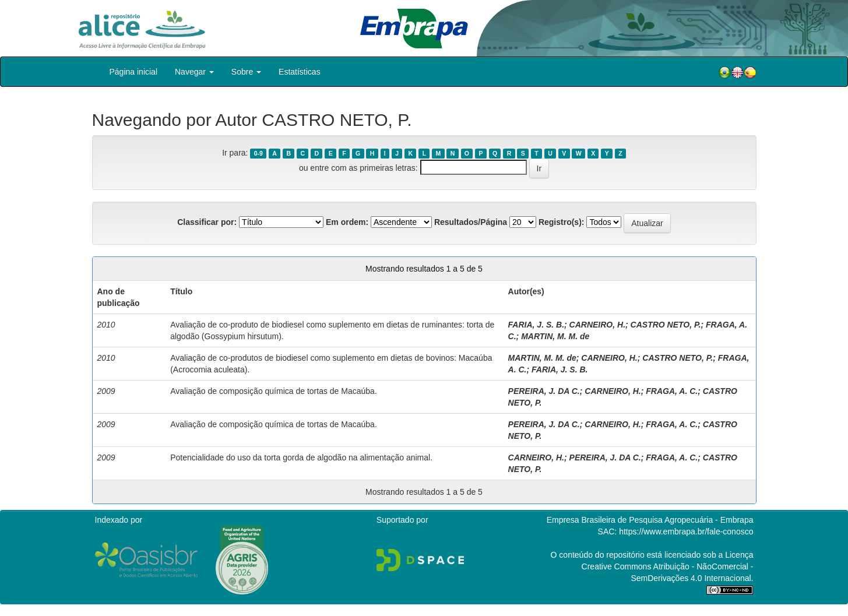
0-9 (258, 153)
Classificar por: (207, 222)
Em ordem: (347, 222)
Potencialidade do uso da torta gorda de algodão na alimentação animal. (301, 457)
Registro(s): (562, 222)
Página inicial (134, 72)
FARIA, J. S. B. (536, 325)
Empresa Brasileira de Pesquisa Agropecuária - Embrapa (650, 520)
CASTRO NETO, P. (666, 325)
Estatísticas (300, 72)
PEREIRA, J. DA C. (544, 391)
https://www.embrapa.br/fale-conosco (686, 531)
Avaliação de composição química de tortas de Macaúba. (274, 391)
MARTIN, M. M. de (555, 336)
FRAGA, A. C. (672, 391)
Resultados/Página (471, 222)
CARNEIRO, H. (597, 325)
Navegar (194, 72)
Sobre (246, 72)
